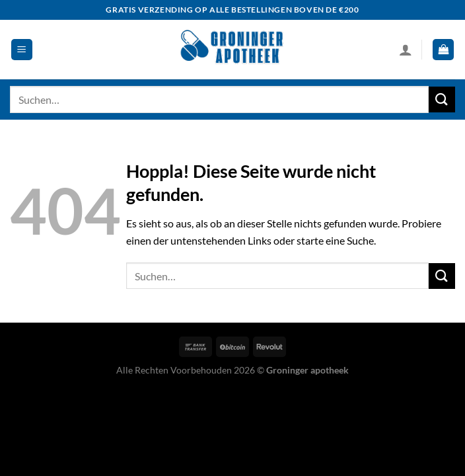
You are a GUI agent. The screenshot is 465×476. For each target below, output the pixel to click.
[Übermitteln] (442, 99)
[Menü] (22, 50)
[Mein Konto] (406, 50)
